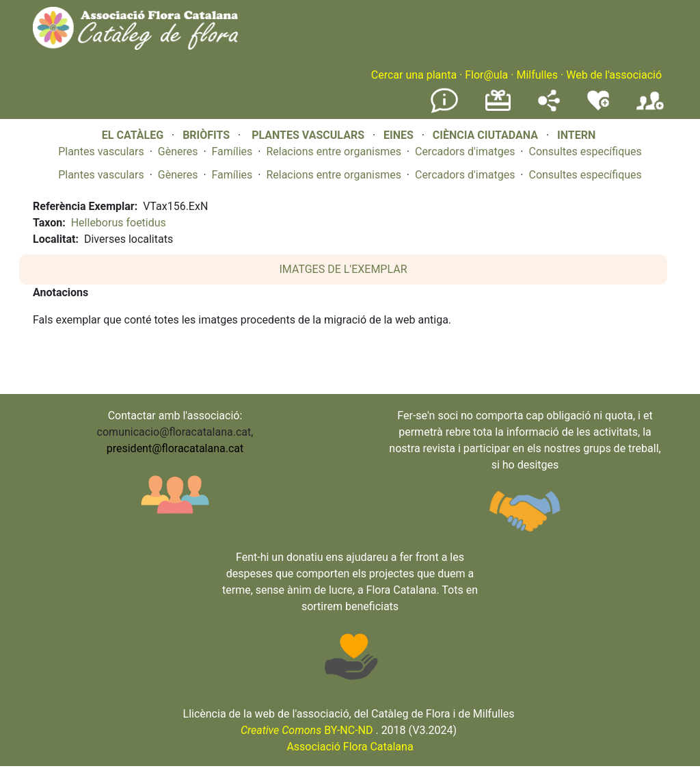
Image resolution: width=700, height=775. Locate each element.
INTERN (576, 135)
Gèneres (178, 152)
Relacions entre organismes (334, 152)
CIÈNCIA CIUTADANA (485, 135)
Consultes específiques (585, 152)
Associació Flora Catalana (350, 747)
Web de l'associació (614, 75)
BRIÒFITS (207, 135)
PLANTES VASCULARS (308, 135)
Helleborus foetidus (119, 223)
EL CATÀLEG (133, 135)
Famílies (232, 152)
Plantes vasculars (101, 152)
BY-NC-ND (307, 730)
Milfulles (537, 75)
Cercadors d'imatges (465, 152)
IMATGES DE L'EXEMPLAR (344, 269)
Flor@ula (486, 75)
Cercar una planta (414, 75)
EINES (399, 135)
